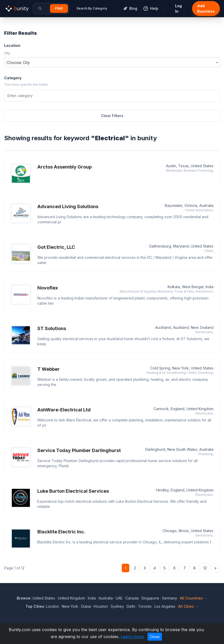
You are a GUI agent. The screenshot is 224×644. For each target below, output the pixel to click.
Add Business (206, 8)
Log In (178, 8)
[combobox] (112, 62)
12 (205, 568)
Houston (101, 606)
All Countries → (194, 598)
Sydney (117, 606)
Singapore (150, 598)
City (7, 53)
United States (44, 598)
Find (59, 8)
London (53, 606)
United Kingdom (71, 598)
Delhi (131, 606)
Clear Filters (112, 116)
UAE (119, 598)
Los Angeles (165, 606)
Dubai (86, 606)
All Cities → (188, 606)
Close (155, 637)
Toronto (145, 606)
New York (70, 606)
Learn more (132, 637)
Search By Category (92, 8)
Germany (170, 598)
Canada (132, 598)
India (92, 598)
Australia (106, 598)
